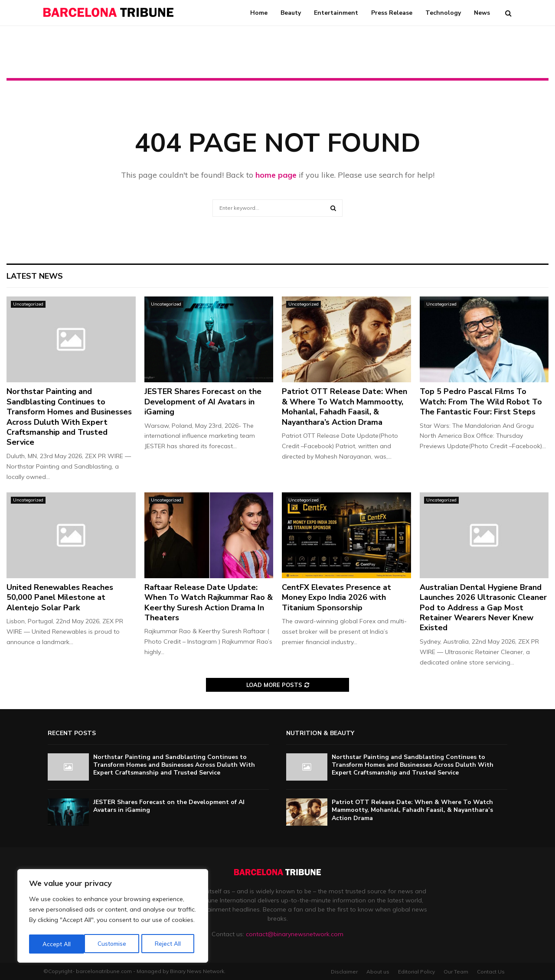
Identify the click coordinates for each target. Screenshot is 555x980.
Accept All (170, 944)
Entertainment (336, 13)
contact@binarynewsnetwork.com (295, 934)
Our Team (456, 972)
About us (378, 972)
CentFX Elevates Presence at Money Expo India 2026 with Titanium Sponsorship (336, 597)
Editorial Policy (416, 972)
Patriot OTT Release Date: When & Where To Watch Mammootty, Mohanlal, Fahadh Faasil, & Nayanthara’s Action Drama (344, 407)
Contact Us (491, 972)
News (482, 13)
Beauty (291, 13)
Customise (56, 944)
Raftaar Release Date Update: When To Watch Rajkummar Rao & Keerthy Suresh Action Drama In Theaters (209, 602)
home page (276, 175)
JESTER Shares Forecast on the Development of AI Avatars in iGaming (203, 402)
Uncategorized (28, 304)
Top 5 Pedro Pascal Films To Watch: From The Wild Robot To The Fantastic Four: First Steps (481, 402)
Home (259, 13)
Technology (443, 13)
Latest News (35, 276)
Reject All (113, 944)
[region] (113, 917)
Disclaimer (344, 972)
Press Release (392, 13)
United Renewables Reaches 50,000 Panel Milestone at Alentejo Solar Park (60, 597)
